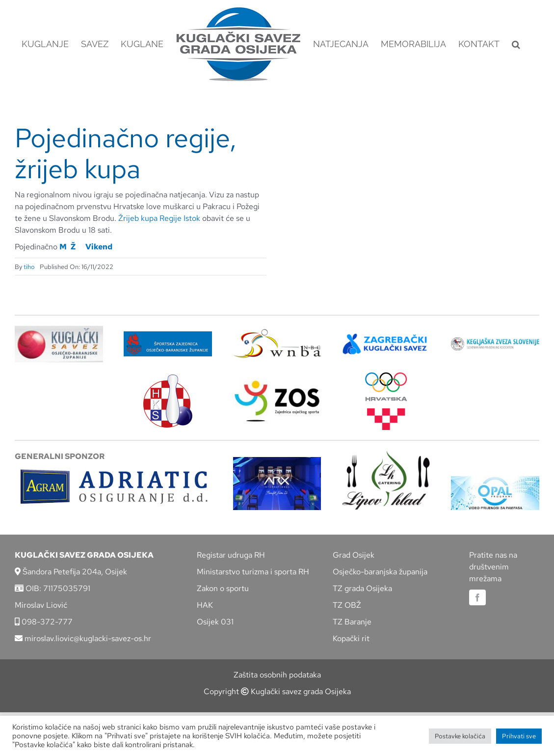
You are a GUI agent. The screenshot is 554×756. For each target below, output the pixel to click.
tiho (29, 267)
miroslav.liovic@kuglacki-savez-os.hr (83, 638)
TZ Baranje (352, 622)
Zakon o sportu (223, 588)
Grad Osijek (354, 555)
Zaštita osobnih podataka (277, 675)
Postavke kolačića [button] (460, 736)
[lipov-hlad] (386, 454)
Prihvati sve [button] (519, 736)
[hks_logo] (168, 378)
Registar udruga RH (231, 555)
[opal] (495, 480)
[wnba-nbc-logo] (277, 333)
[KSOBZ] (59, 329)
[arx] (277, 461)
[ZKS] (386, 337)
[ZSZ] (168, 335)
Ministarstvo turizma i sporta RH (253, 572)
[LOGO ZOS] (277, 382)
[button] (516, 44)
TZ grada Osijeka (362, 588)
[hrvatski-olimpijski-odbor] (386, 376)
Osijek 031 (215, 622)
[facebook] (477, 597)
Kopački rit (351, 638)
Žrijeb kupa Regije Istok (158, 218)
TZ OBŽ (347, 605)
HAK (205, 605)
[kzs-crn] (495, 341)
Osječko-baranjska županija (380, 572)
